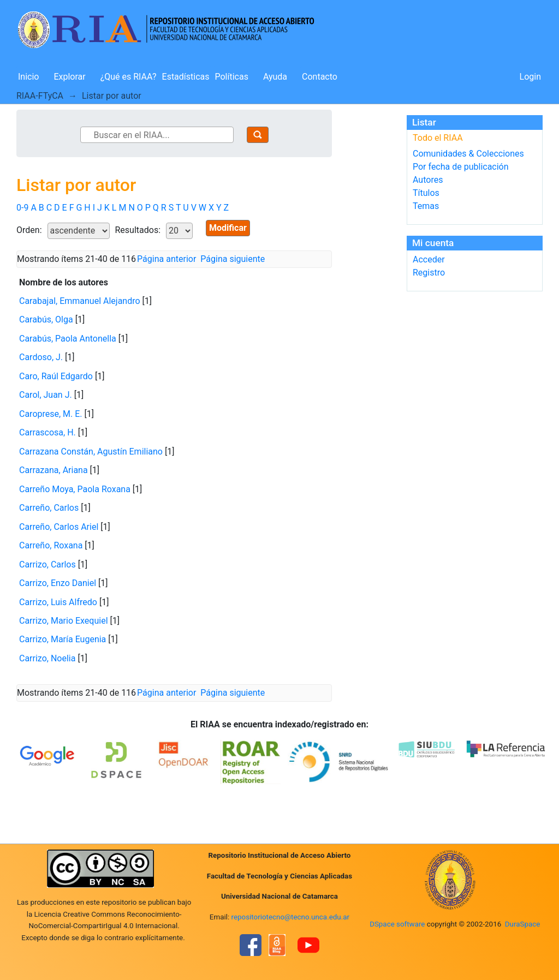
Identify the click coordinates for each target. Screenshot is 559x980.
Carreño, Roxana (51, 545)
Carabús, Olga (46, 319)
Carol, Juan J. (46, 395)
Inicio (28, 77)
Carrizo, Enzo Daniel (58, 583)
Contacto (320, 77)
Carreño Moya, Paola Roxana (75, 489)
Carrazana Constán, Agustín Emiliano (91, 452)
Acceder (429, 259)
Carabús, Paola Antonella (68, 339)
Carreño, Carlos (49, 508)
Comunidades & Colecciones (468, 154)
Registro (429, 273)
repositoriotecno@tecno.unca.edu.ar (291, 917)
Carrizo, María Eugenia (63, 639)
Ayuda (275, 77)
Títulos (426, 193)
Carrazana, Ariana (53, 470)
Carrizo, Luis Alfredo (58, 602)
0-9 (22, 208)
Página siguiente (233, 259)
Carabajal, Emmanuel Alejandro (80, 301)
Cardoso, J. (41, 357)
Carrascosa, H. (47, 432)
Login (530, 77)
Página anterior (166, 259)
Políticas (232, 77)
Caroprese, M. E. (51, 414)
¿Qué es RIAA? (129, 77)
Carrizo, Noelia (47, 658)
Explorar (69, 77)
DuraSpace (523, 924)
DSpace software (397, 924)
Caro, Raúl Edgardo (56, 376)
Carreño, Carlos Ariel (59, 527)
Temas (426, 206)
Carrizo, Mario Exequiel (64, 621)
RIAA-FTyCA (40, 96)
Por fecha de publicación (461, 167)
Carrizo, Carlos (47, 564)
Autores (428, 180)
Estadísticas (186, 77)
